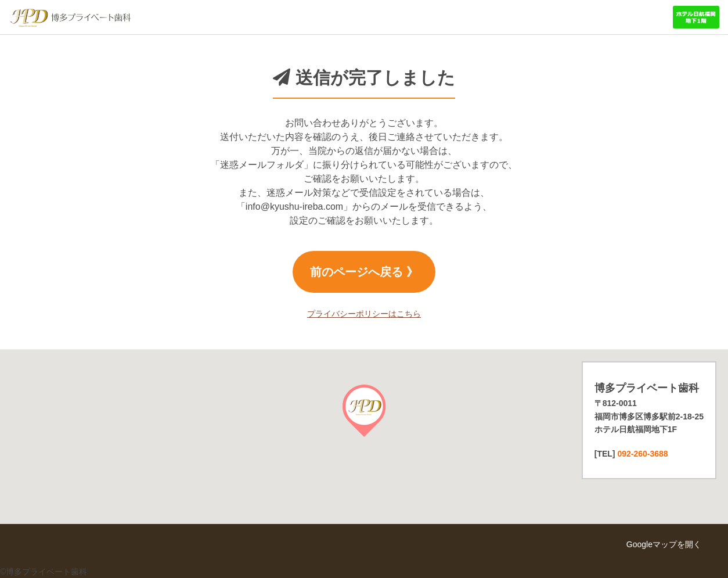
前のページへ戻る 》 (364, 272)
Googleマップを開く (664, 544)
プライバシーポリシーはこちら (364, 314)
